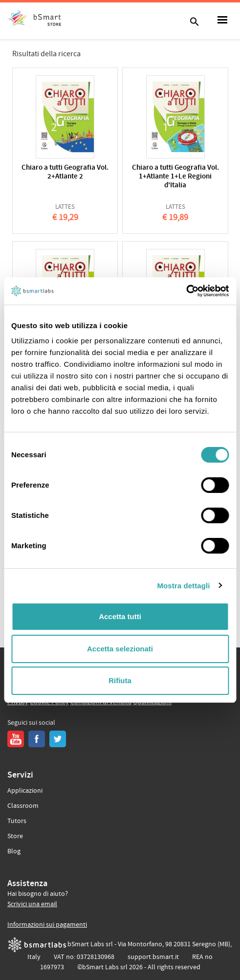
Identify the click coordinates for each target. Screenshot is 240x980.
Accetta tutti (120, 616)
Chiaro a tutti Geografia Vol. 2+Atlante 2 (65, 172)
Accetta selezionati (120, 649)
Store (15, 836)
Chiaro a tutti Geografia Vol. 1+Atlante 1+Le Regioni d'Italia (175, 177)
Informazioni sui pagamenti (47, 925)
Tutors (17, 821)
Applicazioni (25, 791)
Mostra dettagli (183, 586)
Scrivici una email (32, 904)
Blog (14, 851)
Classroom (23, 806)
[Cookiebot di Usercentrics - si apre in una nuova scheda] (186, 291)
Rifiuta (120, 680)
